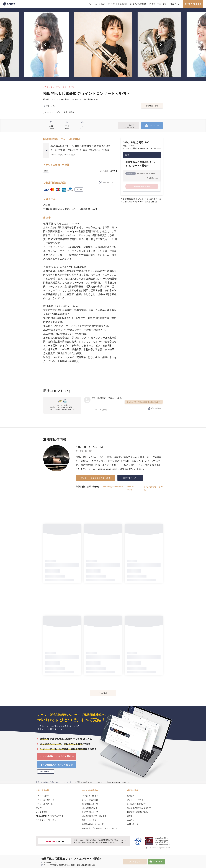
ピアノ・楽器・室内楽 (65, 87)
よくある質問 (42, 812)
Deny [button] (155, 855)
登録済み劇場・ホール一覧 (93, 824)
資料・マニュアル (89, 820)
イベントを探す (42, 796)
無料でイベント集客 (193, 4)
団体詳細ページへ (130, 478)
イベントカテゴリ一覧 (45, 800)
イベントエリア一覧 (44, 804)
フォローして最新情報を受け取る (96, 478)
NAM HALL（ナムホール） (90, 447)
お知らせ (131, 820)
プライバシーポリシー (136, 800)
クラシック (48, 87)
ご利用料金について (90, 804)
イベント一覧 (67, 782)
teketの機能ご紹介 (89, 808)
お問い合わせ (133, 824)
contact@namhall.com (113, 486)
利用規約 (131, 796)
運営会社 (131, 816)
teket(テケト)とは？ (90, 796)
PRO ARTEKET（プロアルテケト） (51, 816)
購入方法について (109, 182)
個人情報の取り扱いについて (139, 808)
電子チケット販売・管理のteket (47, 782)
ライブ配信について (90, 812)
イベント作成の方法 (90, 800)
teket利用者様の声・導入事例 (94, 816)
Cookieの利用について (136, 804)
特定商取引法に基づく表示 (138, 812)
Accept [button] (168, 855)
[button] (32, 858)
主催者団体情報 (152, 106)
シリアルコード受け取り (46, 820)
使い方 (39, 808)
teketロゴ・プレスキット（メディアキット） (100, 828)
